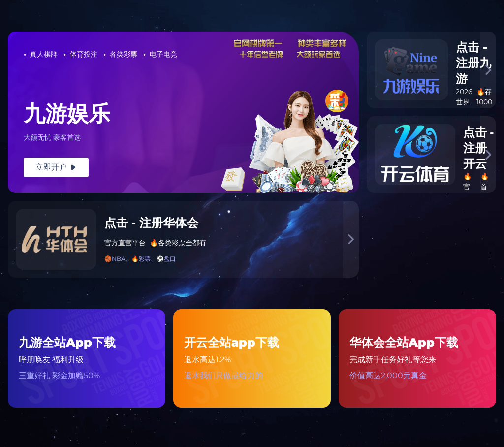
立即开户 (56, 167)
